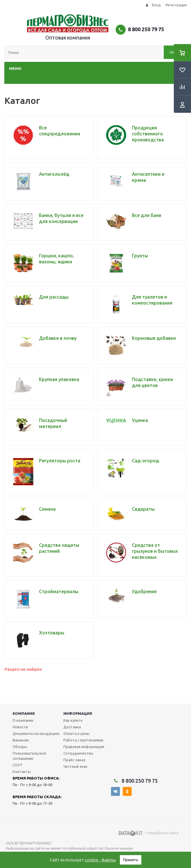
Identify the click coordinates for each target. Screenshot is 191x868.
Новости (20, 727)
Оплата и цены (76, 733)
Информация (78, 713)
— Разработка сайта (149, 833)
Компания (24, 713)
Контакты (22, 772)
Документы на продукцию (36, 733)
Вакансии (21, 740)
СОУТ (18, 765)
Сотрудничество (78, 753)
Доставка (72, 727)
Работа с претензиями (83, 740)
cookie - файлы (100, 860)
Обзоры (20, 747)
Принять (131, 860)
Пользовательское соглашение (29, 756)
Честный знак (75, 766)
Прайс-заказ (74, 760)
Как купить (73, 720)
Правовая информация (84, 747)
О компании (23, 720)
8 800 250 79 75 (146, 29)
